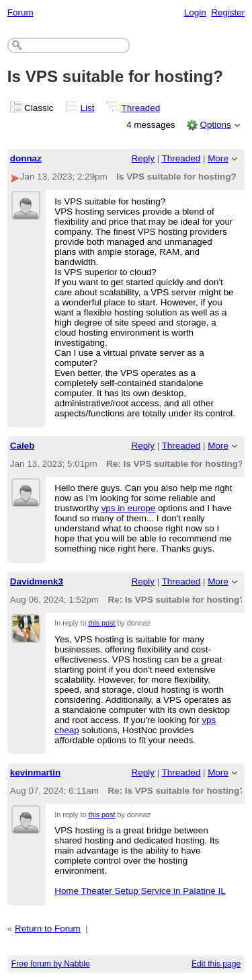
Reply (143, 158)
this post (101, 623)
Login (195, 12)
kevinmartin (35, 772)
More (218, 158)
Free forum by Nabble (51, 964)
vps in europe (129, 508)
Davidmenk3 (37, 581)
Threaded (141, 108)
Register (228, 12)
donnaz (26, 158)
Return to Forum (48, 929)
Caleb (23, 446)
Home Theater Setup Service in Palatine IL (140, 891)
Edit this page (216, 964)
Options (215, 125)
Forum (20, 12)
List (88, 108)
